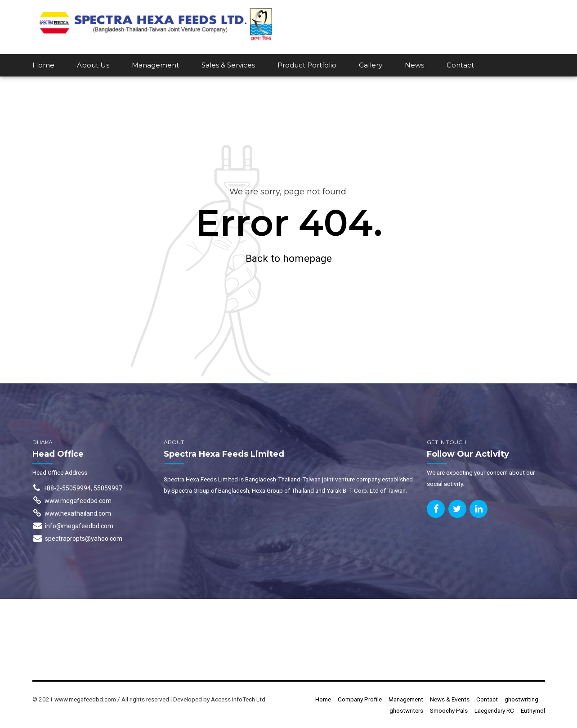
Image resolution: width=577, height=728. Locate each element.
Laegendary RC (494, 710)
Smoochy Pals (449, 710)
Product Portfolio (307, 65)
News (414, 65)
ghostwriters (406, 710)
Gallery (371, 65)
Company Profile (360, 699)
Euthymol (533, 710)
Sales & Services (228, 65)
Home (43, 65)
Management (155, 65)
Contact (460, 65)
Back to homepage (289, 258)
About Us (93, 65)
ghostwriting (521, 699)
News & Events (450, 699)
